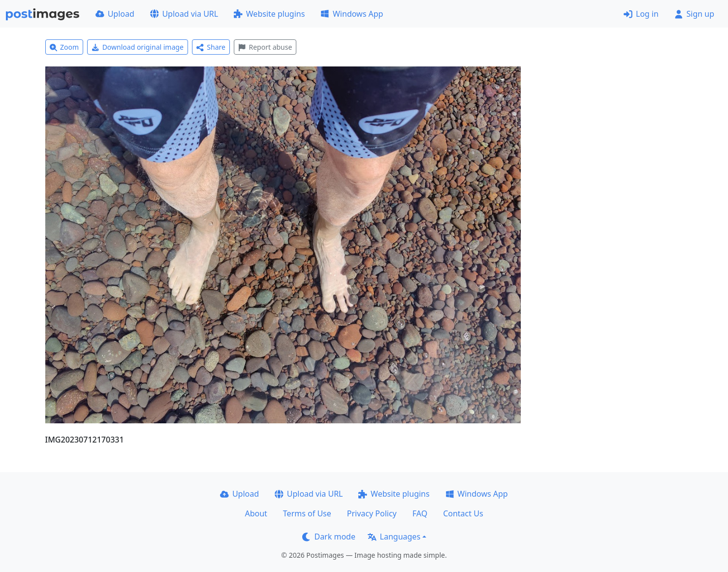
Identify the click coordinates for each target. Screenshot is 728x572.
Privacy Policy (372, 513)
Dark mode (329, 537)
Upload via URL (184, 14)
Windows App (352, 14)
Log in (641, 14)
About (256, 513)
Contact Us (463, 513)
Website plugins (269, 14)
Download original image (138, 47)
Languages (394, 537)
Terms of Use (307, 513)
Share (211, 47)
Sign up (694, 14)
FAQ (420, 513)
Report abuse (265, 47)
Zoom (64, 47)
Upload (115, 14)
